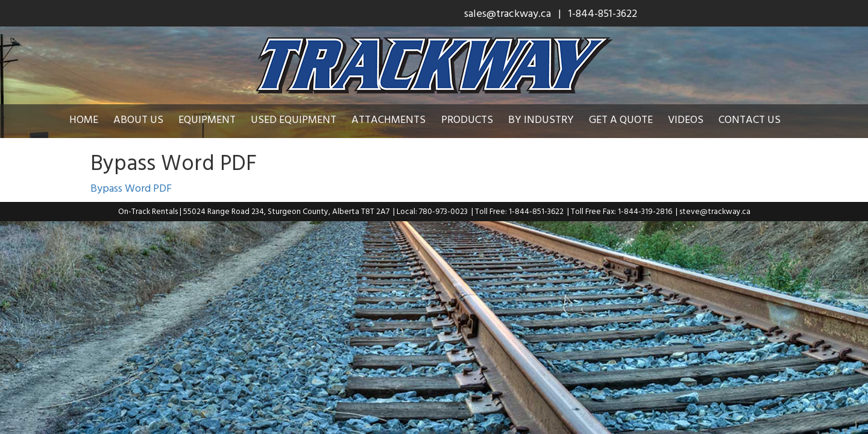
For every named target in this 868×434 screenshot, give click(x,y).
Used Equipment (303, 119)
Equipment (216, 119)
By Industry (550, 119)
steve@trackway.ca (715, 211)
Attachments (398, 119)
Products (476, 119)
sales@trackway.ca (508, 13)
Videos (695, 119)
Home (93, 119)
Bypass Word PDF (131, 188)
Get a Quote (630, 119)
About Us (147, 119)
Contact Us (759, 119)
